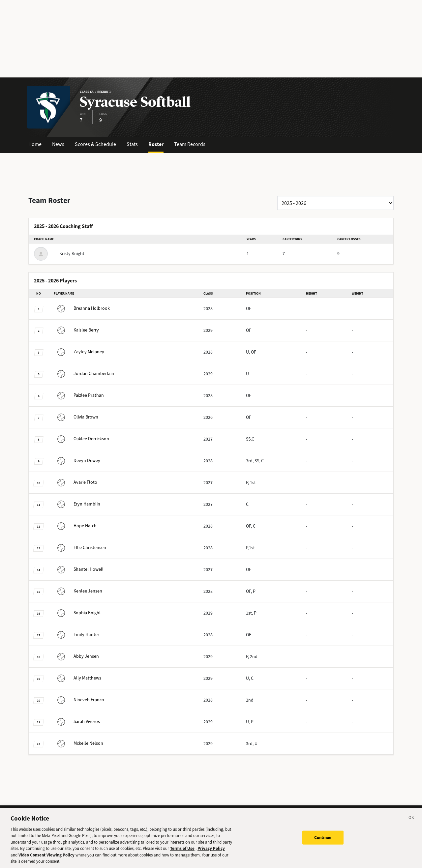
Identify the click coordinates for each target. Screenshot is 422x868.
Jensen (78, 591)
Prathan (79, 395)
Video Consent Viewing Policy (46, 860)
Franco (79, 700)
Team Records (190, 144)
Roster (156, 144)
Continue (323, 842)
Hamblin (77, 504)
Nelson (78, 743)
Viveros (77, 722)
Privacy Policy (211, 853)
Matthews (77, 678)
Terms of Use (182, 853)
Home (35, 144)
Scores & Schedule (95, 144)
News (58, 144)
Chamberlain (84, 374)
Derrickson (81, 439)
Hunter (76, 635)
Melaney (79, 352)
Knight (77, 613)
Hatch (75, 526)
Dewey (77, 461)
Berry (76, 330)
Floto (75, 482)
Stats (132, 144)
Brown (76, 417)
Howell (79, 569)
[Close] (411, 823)
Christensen (80, 548)
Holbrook (82, 308)
